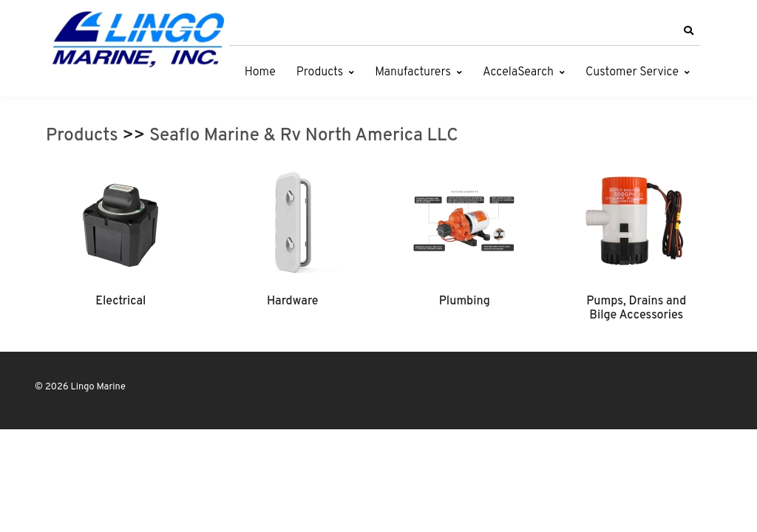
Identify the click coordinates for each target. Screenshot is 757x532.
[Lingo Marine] (138, 38)
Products (320, 72)
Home (260, 72)
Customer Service (632, 72)
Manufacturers (413, 72)
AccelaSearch (518, 72)
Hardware (293, 301)
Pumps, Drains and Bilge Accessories (636, 308)
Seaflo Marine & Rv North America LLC (304, 136)
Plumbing (465, 301)
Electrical (120, 301)
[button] (688, 31)
